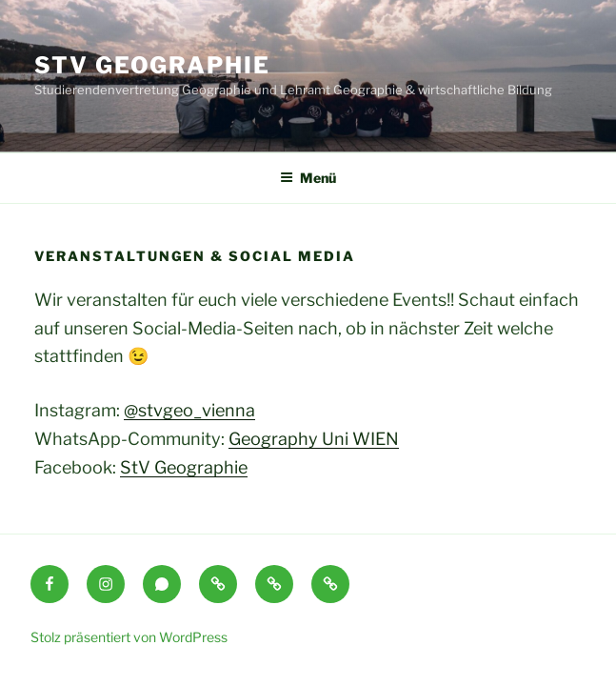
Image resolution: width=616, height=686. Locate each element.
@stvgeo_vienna (189, 410)
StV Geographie (152, 65)
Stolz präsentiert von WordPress (129, 637)
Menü (308, 178)
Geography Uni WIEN (314, 439)
